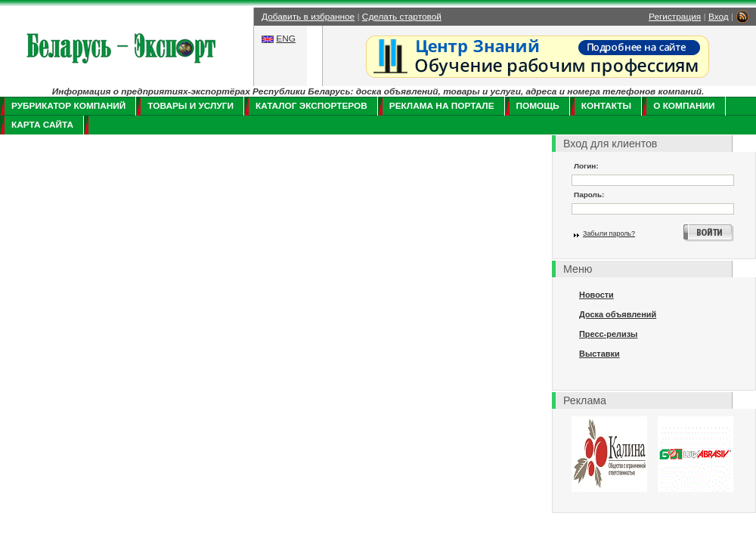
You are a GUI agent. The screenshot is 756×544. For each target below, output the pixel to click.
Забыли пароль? (609, 233)
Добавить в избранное (308, 17)
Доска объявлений (618, 314)
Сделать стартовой (402, 17)
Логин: (586, 166)
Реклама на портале (442, 106)
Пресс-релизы (608, 334)
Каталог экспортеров (311, 106)
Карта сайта (42, 125)
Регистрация (675, 17)
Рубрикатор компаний (68, 106)
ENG (286, 39)
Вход (719, 17)
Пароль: (589, 195)
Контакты (606, 106)
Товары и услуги (191, 106)
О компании (684, 106)
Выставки (600, 354)
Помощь (538, 106)
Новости (596, 295)
